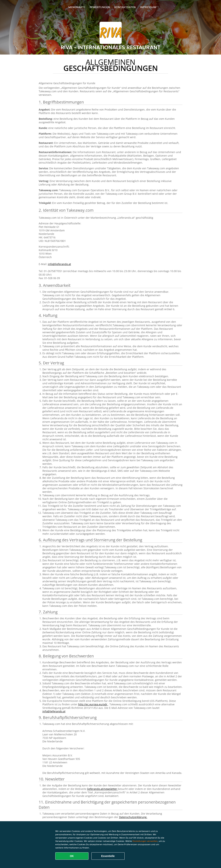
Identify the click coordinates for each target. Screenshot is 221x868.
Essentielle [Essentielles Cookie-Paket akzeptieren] (108, 856)
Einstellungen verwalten (145, 841)
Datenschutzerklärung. (133, 817)
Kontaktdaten (125, 7)
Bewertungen (100, 7)
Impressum (148, 7)
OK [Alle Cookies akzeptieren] (72, 856)
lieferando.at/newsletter (102, 789)
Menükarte (77, 7)
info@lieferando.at (59, 264)
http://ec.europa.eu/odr (93, 704)
